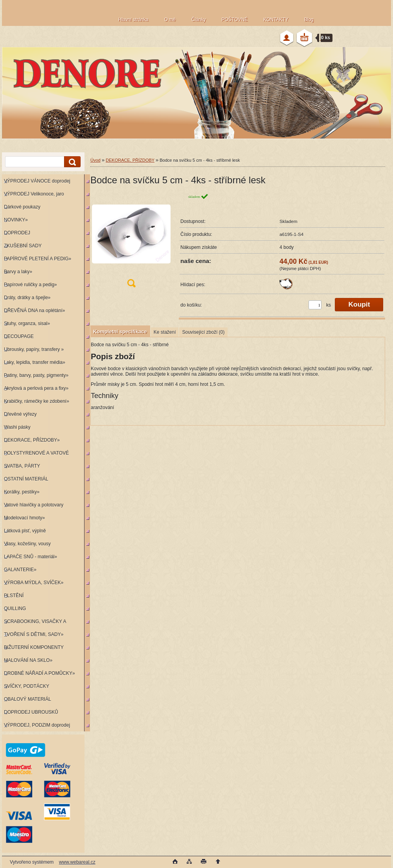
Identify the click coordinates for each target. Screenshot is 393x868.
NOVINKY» (16, 220)
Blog (309, 20)
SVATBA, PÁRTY (22, 466)
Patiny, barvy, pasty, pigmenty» (36, 375)
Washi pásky (17, 427)
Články (199, 20)
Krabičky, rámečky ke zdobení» (37, 401)
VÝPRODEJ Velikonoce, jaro (34, 194)
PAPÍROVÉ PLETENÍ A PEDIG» (38, 259)
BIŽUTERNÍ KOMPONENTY (34, 647)
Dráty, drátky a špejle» (27, 298)
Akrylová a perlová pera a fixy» (36, 388)
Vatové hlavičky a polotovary (34, 505)
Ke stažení (165, 332)
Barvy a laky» (18, 272)
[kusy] (315, 305)
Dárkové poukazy (22, 207)
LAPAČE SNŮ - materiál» (30, 557)
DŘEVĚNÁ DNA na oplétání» (34, 311)
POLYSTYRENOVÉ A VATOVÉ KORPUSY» (35, 455)
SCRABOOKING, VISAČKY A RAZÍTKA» (34, 623)
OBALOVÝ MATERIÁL (28, 699)
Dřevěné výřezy (20, 414)
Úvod (95, 160)
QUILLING (15, 609)
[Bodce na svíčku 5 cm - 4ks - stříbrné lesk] (131, 243)
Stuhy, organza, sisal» (27, 323)
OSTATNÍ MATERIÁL (26, 479)
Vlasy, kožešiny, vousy (27, 544)
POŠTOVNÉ (235, 20)
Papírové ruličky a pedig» (30, 285)
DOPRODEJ (17, 233)
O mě (170, 20)
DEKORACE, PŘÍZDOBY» (32, 440)
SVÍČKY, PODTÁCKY (27, 686)
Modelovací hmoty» (24, 518)
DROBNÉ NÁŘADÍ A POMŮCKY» (39, 673)
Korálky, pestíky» (22, 492)
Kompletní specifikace (120, 332)
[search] (71, 162)
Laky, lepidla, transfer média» (35, 362)
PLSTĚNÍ (14, 596)
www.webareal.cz (77, 862)
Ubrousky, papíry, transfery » (34, 349)
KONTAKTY (276, 20)
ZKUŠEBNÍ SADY (23, 246)
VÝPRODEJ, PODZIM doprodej (37, 725)
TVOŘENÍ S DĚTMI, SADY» (34, 634)
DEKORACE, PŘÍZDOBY (130, 160)
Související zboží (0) (203, 332)
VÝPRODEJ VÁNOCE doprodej (37, 181)
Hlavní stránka (133, 20)
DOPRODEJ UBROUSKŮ (31, 712)
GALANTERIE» (20, 570)
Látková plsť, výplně (25, 531)
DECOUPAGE (19, 336)
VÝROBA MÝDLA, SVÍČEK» (34, 583)
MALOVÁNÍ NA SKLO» (28, 660)
